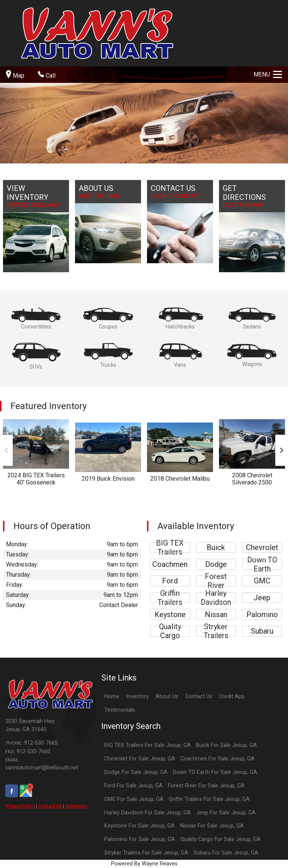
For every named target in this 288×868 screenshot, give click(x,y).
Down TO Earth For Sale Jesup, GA (215, 772)
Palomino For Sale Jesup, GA (140, 839)
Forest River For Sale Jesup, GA (206, 786)
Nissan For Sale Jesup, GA (212, 826)
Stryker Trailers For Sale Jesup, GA (146, 853)
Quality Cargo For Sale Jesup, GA (220, 839)
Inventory (137, 696)
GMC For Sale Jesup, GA (134, 799)
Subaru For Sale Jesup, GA (226, 853)
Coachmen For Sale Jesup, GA (217, 759)
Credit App (232, 696)
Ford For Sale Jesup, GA (133, 786)
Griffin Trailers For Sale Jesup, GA (209, 799)
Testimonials (120, 710)
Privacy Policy (20, 806)
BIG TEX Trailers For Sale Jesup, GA (148, 745)
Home (112, 696)
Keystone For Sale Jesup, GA (139, 826)
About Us (167, 696)
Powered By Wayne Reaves (144, 864)
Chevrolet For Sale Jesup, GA (140, 759)
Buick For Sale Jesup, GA (226, 745)
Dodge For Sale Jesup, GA (136, 772)
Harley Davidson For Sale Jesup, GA (148, 813)
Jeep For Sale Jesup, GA (226, 813)
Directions (76, 806)
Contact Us (50, 806)
